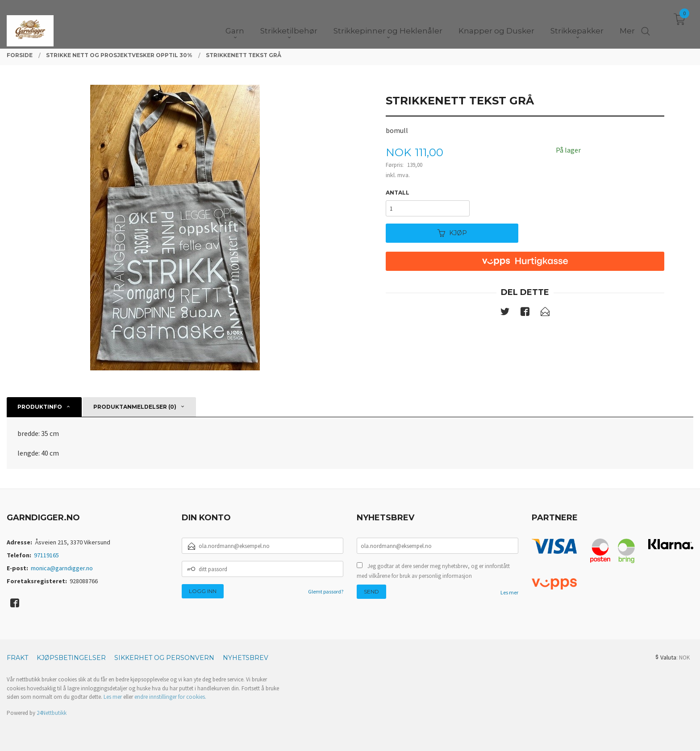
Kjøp (452, 233)
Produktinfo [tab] (40, 407)
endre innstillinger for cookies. (170, 697)
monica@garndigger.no (62, 568)
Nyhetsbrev (246, 658)
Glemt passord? (326, 591)
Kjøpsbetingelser (71, 658)
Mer (627, 23)
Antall (398, 193)
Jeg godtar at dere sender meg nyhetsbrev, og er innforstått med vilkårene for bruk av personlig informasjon (433, 571)
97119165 (46, 555)
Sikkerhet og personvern (164, 658)
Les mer (509, 592)
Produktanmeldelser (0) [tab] (135, 407)
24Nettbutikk (52, 713)
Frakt (17, 658)
